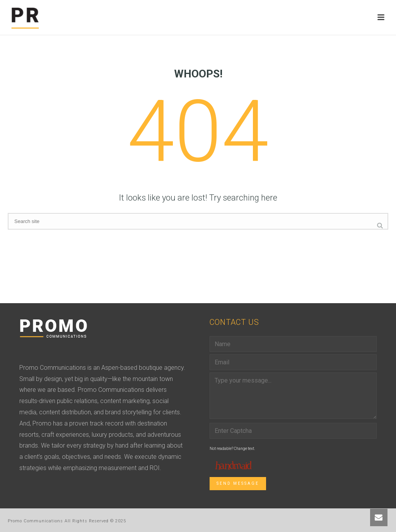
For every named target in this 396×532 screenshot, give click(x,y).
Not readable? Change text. (232, 449)
